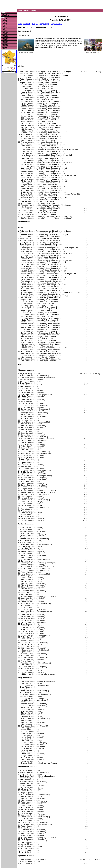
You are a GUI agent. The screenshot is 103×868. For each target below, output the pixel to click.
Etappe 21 (5, 49)
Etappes (4, 17)
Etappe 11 (5, 34)
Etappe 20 (5, 47)
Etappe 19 (5, 46)
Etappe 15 (5, 40)
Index (20, 11)
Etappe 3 (4, 22)
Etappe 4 (4, 23)
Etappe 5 (4, 25)
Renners (4, 14)
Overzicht (26, 11)
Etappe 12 (5, 35)
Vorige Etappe (44, 24)
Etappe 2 (4, 20)
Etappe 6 (4, 26)
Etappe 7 (4, 28)
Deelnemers (5, 16)
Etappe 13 (5, 37)
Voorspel (33, 11)
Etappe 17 (5, 43)
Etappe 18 (5, 44)
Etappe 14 (5, 38)
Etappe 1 (4, 19)
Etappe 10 (5, 32)
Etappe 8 (4, 29)
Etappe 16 (5, 41)
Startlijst (4, 13)
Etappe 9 (4, 31)
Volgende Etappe (57, 24)
